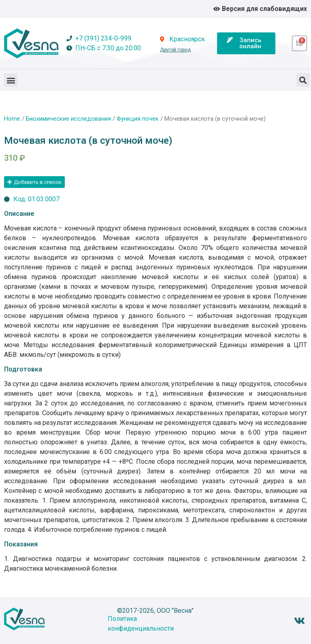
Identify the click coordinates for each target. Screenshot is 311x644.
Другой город (175, 50)
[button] (11, 80)
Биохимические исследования (68, 119)
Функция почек (138, 119)
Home (12, 119)
